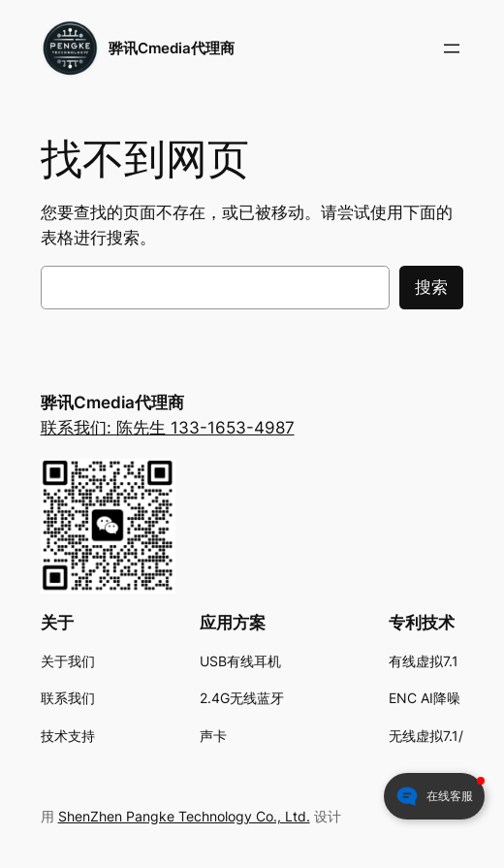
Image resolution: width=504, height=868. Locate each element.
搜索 (431, 287)
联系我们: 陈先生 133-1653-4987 (168, 428)
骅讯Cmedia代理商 (172, 48)
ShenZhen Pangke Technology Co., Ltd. (184, 816)
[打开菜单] (452, 48)
